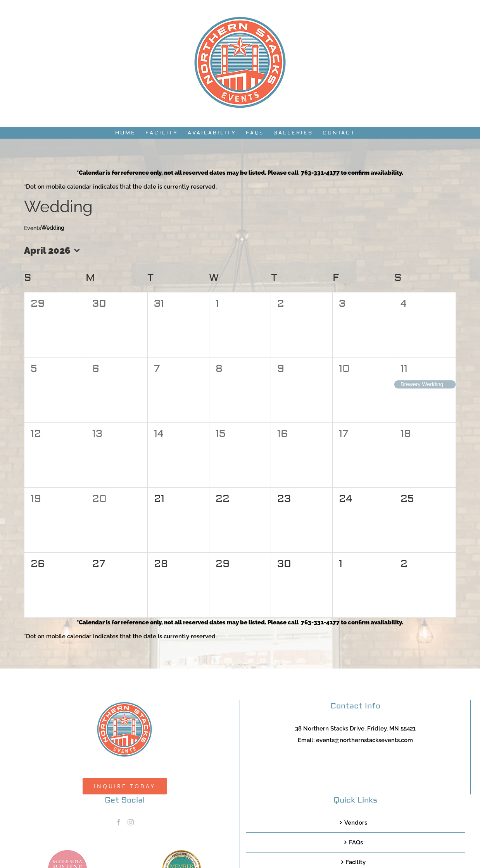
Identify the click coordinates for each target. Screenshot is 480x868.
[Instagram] (131, 822)
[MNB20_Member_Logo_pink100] (67, 853)
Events (33, 228)
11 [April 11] (404, 369)
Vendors (356, 823)
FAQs (356, 842)
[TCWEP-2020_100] (181, 853)
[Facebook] (119, 822)
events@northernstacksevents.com (364, 740)
